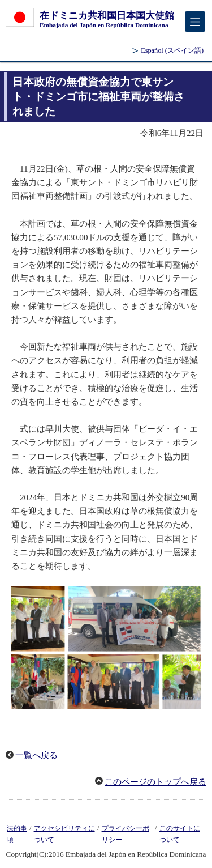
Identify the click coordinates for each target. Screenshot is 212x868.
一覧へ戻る (36, 755)
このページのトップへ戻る (155, 782)
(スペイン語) (172, 50)
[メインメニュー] (195, 22)
